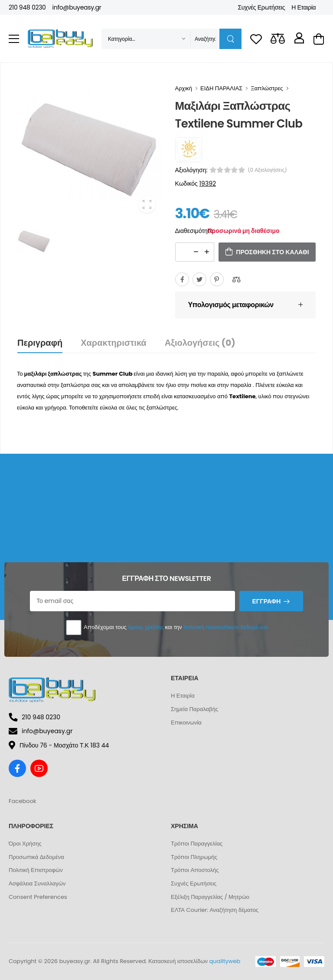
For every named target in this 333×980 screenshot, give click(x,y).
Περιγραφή (40, 343)
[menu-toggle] (14, 39)
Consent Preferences (38, 897)
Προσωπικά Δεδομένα (36, 857)
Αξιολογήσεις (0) (200, 343)
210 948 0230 (27, 7)
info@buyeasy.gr (77, 7)
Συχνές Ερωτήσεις (261, 7)
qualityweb (225, 961)
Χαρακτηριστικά (113, 343)
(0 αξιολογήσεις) (267, 170)
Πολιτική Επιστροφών (36, 870)
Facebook (22, 801)
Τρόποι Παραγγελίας (197, 844)
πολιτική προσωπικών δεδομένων (226, 627)
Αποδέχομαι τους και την (167, 628)
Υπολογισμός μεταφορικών (231, 305)
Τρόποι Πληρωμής (194, 857)
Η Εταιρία (304, 7)
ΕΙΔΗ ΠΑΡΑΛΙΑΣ (221, 88)
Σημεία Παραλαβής (194, 709)
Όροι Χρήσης (25, 844)
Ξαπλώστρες (267, 88)
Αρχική (184, 88)
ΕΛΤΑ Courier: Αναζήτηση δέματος (215, 910)
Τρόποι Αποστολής (195, 870)
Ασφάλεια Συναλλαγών (37, 883)
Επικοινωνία (186, 723)
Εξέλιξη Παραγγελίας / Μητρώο (210, 897)
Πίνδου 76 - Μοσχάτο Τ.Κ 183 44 (59, 745)
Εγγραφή (266, 601)
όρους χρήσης (146, 627)
